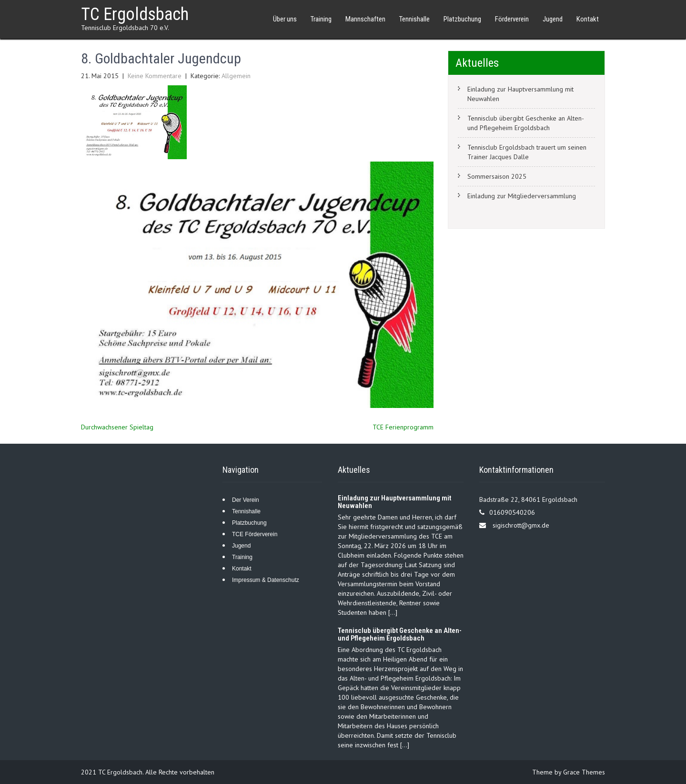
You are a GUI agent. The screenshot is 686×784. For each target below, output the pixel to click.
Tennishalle (414, 19)
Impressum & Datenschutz (266, 580)
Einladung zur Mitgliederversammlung (522, 196)
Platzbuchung (462, 19)
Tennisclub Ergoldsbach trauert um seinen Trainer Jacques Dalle (527, 152)
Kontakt (588, 19)
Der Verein (246, 500)
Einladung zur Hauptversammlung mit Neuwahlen (520, 94)
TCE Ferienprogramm (403, 427)
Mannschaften (365, 19)
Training (321, 19)
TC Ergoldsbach (135, 14)
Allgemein (236, 76)
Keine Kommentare (155, 76)
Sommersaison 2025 (497, 176)
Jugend (553, 19)
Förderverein (512, 19)
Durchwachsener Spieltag (117, 427)
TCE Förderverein (255, 534)
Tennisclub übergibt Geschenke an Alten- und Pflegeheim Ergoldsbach (526, 123)
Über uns (285, 19)
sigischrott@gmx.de (521, 525)
